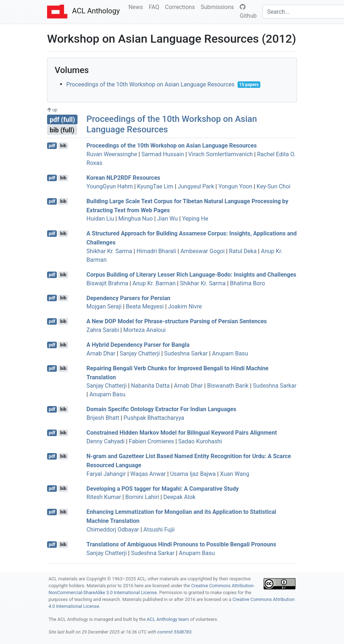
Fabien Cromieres (152, 441)
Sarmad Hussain (163, 154)
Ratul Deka (243, 251)
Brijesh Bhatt (103, 418)
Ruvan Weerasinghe (112, 154)
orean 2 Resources (123, 178)
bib (63, 146)
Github (248, 12)
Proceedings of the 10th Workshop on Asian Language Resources (150, 84)
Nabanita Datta (150, 386)
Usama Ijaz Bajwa (193, 474)
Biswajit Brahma (107, 283)
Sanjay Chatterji (140, 353)
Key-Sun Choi (274, 186)
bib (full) (62, 130)
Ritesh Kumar (104, 497)
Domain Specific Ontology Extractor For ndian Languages (161, 409)
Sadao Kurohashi (200, 441)
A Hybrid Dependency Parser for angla (138, 345)
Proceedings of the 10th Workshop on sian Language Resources (172, 146)
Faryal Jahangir (106, 474)
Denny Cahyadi (106, 441)
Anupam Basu (230, 353)
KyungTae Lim (155, 186)
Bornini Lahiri (142, 497)
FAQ (156, 7)
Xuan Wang (235, 474)
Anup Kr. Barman (154, 283)
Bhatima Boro (247, 283)
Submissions (219, 7)
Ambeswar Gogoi (202, 251)
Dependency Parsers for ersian (129, 298)
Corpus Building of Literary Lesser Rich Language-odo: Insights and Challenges (191, 275)
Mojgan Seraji (104, 306)
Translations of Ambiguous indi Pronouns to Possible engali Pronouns (181, 544)
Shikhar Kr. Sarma (109, 251)
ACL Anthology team (168, 619)
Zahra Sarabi (103, 330)
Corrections (181, 7)
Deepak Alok (179, 497)
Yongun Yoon (235, 186)
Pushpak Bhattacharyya (154, 418)
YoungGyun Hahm (110, 186)
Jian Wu (167, 219)
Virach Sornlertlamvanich (221, 154)
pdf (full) (62, 120)
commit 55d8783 (174, 632)
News (137, 7)
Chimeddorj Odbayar (113, 530)
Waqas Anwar (148, 474)
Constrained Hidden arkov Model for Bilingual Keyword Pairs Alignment (182, 433)
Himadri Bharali (156, 251)
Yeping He (195, 219)
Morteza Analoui (144, 330)
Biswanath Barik (228, 386)
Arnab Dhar (101, 353)
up (52, 110)
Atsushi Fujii (159, 530)
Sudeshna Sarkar (186, 353)
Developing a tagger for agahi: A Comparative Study (163, 488)
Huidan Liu (100, 219)
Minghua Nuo (136, 219)
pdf (52, 146)
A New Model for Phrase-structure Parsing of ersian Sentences (177, 321)
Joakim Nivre (185, 306)
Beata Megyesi (145, 306)
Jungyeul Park (196, 186)
